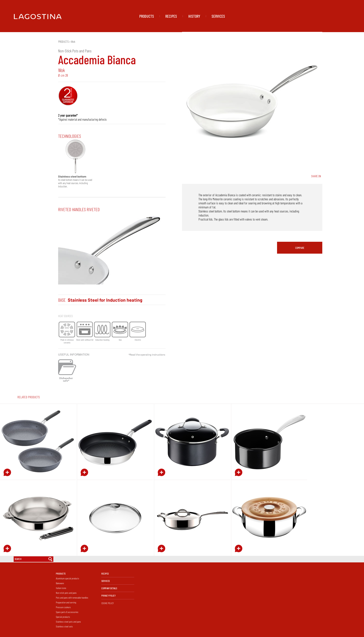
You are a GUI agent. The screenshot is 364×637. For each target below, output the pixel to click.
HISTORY (194, 16)
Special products (63, 617)
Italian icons (61, 588)
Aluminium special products (67, 578)
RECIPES (171, 16)
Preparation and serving (66, 602)
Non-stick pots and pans (66, 593)
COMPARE (300, 248)
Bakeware (60, 583)
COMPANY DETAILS (109, 588)
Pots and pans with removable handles (72, 598)
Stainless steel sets (64, 626)
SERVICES (218, 16)
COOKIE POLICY (108, 603)
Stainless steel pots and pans (68, 622)
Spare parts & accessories (67, 612)
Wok (73, 41)
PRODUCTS (147, 16)
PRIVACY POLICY (108, 596)
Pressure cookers (63, 607)
